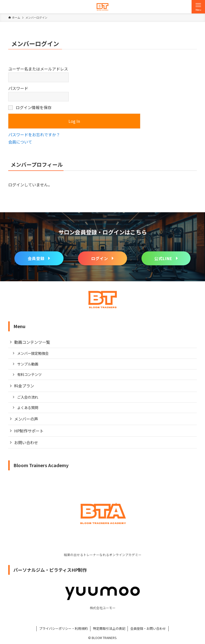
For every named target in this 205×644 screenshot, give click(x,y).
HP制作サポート (29, 431)
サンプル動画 (28, 364)
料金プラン (24, 386)
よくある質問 (28, 407)
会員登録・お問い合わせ (148, 628)
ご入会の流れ (28, 397)
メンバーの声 (26, 419)
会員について (20, 142)
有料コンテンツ (29, 374)
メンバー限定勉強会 (33, 353)
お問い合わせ (26, 442)
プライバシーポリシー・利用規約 (63, 628)
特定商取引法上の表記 (109, 628)
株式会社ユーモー (103, 608)
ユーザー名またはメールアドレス (38, 69)
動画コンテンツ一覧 (32, 342)
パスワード (18, 88)
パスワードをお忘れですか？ (34, 135)
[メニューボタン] (198, 7)
